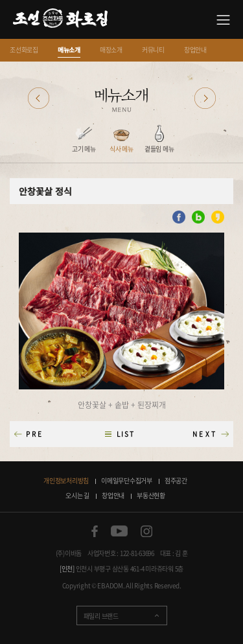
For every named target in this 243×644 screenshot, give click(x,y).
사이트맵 (223, 20)
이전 (39, 98)
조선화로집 (24, 50)
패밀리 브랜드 (101, 616)
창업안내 (195, 50)
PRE (35, 434)
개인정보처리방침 (66, 480)
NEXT (205, 434)
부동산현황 (151, 495)
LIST (126, 434)
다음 (205, 98)
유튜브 (119, 531)
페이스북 (95, 531)
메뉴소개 (69, 50)
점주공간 (176, 480)
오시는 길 (77, 495)
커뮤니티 (153, 50)
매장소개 (111, 50)
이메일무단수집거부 (127, 480)
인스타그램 (146, 531)
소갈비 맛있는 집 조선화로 (60, 20)
